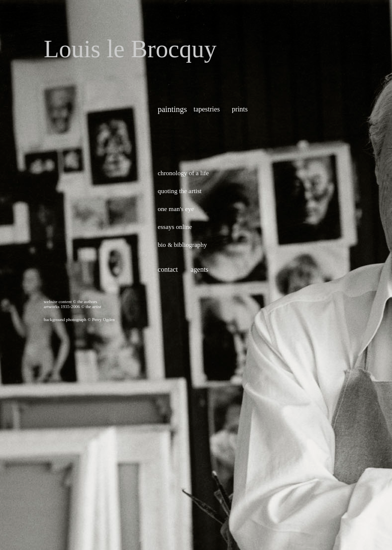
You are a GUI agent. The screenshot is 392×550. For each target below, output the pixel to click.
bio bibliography (182, 245)
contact (168, 270)
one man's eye (176, 209)
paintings (172, 109)
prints (240, 109)
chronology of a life (183, 173)
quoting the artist (180, 191)
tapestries (207, 109)
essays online (175, 227)
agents (199, 270)
